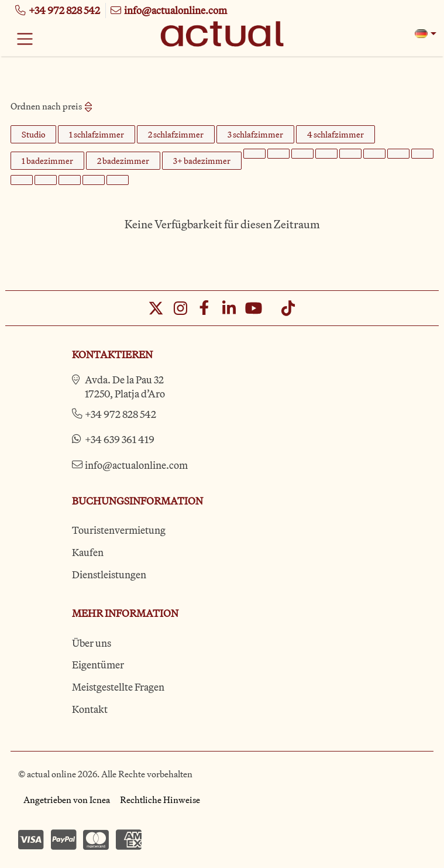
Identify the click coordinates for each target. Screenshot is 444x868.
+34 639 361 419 (120, 439)
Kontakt (90, 709)
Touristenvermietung (119, 530)
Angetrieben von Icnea (67, 800)
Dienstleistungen (109, 574)
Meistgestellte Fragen (118, 687)
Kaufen (88, 552)
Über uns (92, 643)
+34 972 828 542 (121, 414)
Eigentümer (98, 665)
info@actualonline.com (136, 465)
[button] (426, 34)
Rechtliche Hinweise (160, 800)
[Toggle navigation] (25, 39)
